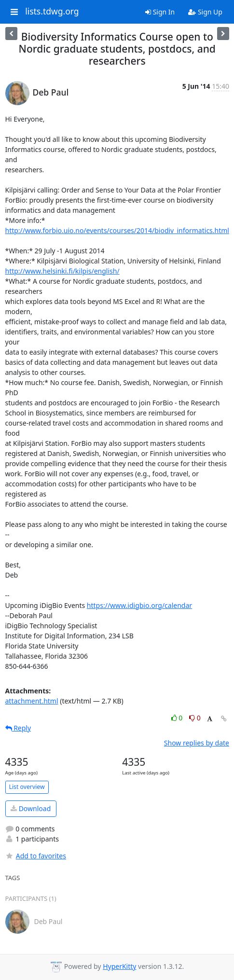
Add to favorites (36, 856)
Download (31, 808)
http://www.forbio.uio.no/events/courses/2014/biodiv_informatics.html (117, 230)
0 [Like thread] (178, 718)
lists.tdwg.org (52, 12)
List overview (27, 787)
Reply (18, 728)
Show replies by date (197, 743)
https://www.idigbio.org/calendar (139, 605)
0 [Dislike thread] (195, 718)
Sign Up (205, 12)
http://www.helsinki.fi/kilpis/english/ (62, 271)
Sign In (160, 12)
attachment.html (32, 701)
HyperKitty (119, 966)
